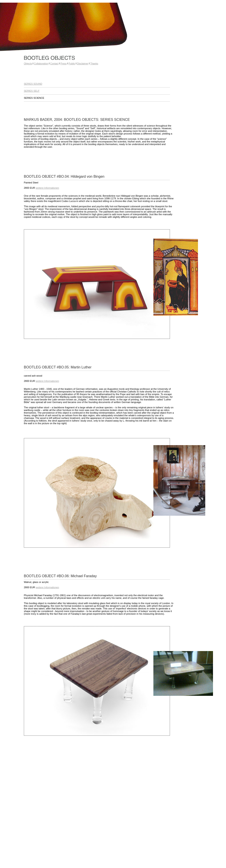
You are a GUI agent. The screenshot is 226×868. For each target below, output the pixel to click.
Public (72, 63)
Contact (54, 63)
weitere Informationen (47, 188)
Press (64, 63)
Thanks (94, 63)
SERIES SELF (32, 91)
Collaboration (41, 63)
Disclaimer (83, 63)
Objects (28, 63)
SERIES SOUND (33, 84)
